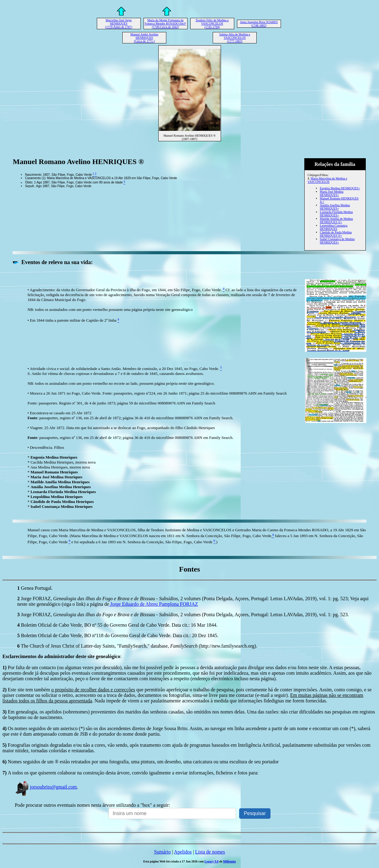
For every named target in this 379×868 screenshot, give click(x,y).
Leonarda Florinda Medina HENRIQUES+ (336, 214)
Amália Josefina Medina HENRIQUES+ (335, 207)
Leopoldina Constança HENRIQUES (334, 227)
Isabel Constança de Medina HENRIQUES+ (337, 241)
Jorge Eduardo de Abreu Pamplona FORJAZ (154, 604)
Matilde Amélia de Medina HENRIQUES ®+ (336, 220)
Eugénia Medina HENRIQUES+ (340, 188)
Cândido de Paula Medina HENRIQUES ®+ (336, 234)
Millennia (229, 861)
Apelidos (183, 852)
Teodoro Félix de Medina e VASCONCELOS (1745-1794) (212, 24)
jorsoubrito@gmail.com (46, 787)
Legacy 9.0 (211, 861)
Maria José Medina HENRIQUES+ (332, 193)
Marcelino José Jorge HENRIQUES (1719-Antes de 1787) (119, 24)
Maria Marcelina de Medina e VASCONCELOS (328, 180)
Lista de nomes (210, 852)
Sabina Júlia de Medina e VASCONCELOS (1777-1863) (235, 38)
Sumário (162, 852)
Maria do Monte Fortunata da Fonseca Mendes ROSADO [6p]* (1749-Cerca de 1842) (166, 24)
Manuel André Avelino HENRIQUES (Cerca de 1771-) (144, 38)
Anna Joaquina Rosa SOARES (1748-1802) (259, 24)
